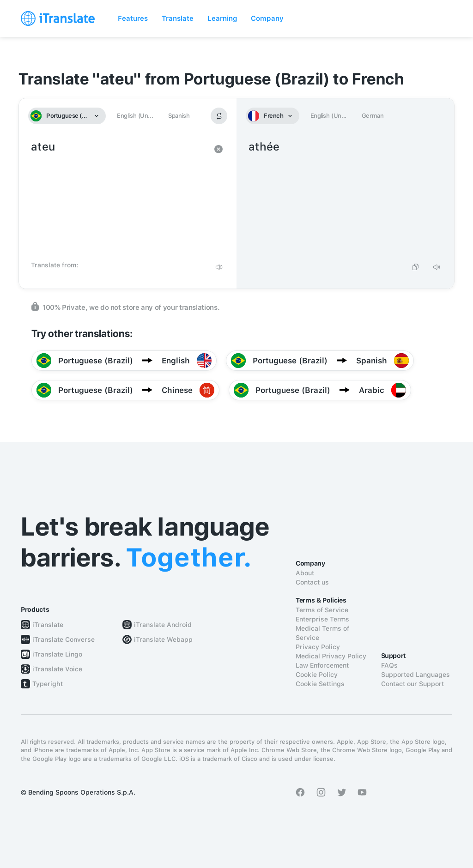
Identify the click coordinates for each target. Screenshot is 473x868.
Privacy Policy (318, 647)
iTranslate (48, 625)
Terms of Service (322, 610)
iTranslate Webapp (163, 639)
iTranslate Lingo (57, 654)
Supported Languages (415, 675)
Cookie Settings (320, 684)
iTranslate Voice (57, 669)
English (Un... (135, 116)
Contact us (312, 582)
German (373, 116)
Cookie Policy (317, 675)
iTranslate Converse (64, 639)
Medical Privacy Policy (331, 656)
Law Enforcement (322, 665)
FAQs (389, 665)
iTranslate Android (163, 625)
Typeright (48, 684)
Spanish (179, 116)
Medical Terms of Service (322, 633)
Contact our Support (412, 684)
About (305, 573)
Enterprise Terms (322, 619)
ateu (118, 198)
